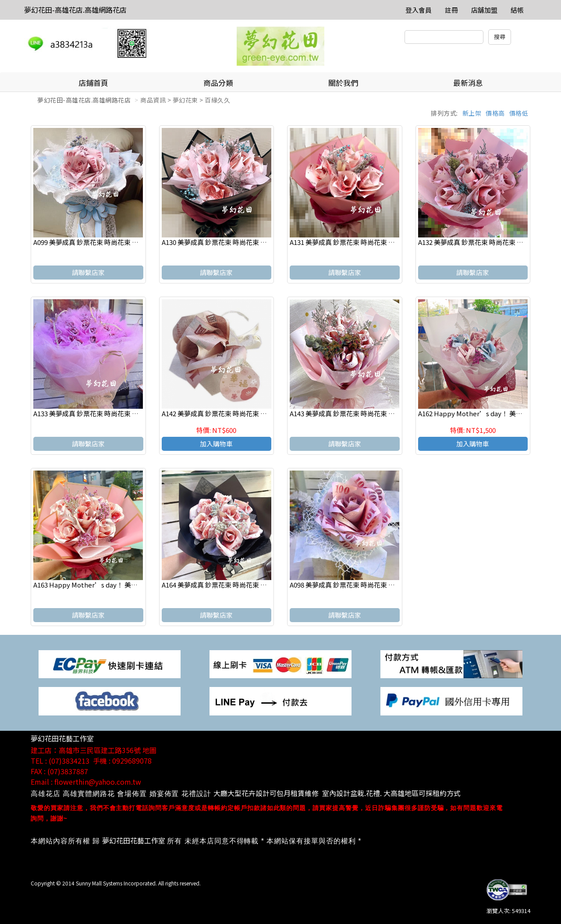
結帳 (517, 10)
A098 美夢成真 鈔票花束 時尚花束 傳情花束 (352, 585)
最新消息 (468, 83)
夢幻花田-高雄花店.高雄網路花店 (75, 10)
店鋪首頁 (93, 83)
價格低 (519, 113)
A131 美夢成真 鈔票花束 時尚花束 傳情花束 (352, 242)
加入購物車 (216, 444)
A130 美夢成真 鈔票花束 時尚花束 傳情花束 (224, 242)
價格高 (495, 113)
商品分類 (218, 83)
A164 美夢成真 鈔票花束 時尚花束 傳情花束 (224, 585)
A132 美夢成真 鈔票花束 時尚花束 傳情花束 (481, 242)
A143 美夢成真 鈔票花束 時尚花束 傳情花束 (352, 413)
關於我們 (343, 83)
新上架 (472, 113)
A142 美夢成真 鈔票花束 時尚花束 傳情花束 (224, 413)
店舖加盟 (484, 10)
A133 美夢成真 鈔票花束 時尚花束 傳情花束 (96, 413)
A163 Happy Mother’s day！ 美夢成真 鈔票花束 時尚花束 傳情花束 (133, 585)
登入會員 (419, 10)
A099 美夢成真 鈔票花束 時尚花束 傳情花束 (96, 242)
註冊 (451, 10)
